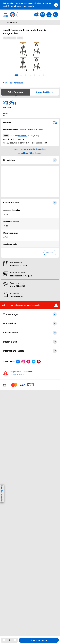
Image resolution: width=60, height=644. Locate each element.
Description (30, 160)
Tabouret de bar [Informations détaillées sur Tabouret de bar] (12, 22)
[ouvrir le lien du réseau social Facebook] (18, 362)
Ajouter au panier (39, 640)
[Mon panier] (55, 15)
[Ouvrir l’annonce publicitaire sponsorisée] (30, 181)
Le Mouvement (30, 333)
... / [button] (3, 22)
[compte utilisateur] (49, 15)
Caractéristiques (30, 203)
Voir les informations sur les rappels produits (21, 305)
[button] (44, 92)
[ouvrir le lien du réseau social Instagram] (23, 362)
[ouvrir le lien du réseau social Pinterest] (39, 362)
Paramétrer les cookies (2, 493)
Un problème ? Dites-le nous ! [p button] (30, 153)
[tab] (16, 75)
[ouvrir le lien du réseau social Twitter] (34, 362)
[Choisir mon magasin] (43, 15)
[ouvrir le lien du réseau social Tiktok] (28, 362)
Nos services (30, 324)
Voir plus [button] (50, 252)
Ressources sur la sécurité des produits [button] (30, 149)
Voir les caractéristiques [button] (13, 83)
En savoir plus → (17, 375)
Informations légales (30, 351)
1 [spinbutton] (9, 640)
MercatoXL (23, 136)
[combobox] (28, 15)
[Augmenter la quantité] (15, 640)
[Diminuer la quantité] (4, 640)
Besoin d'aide (30, 342)
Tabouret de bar (10, 38)
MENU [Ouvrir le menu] (5, 14)
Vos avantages (30, 315)
